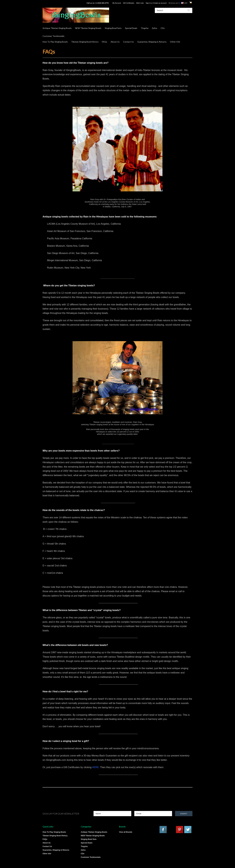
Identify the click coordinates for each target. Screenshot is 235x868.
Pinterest (180, 830)
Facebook (163, 830)
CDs (163, 28)
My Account (117, 3)
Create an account (160, 3)
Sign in (148, 3)
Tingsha (145, 28)
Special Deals (131, 28)
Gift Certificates (129, 3)
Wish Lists (140, 3)
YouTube (171, 830)
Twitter (188, 830)
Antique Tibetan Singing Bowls (57, 28)
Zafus (155, 28)
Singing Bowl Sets (113, 28)
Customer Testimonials (54, 36)
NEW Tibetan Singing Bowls (88, 28)
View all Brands (126, 832)
